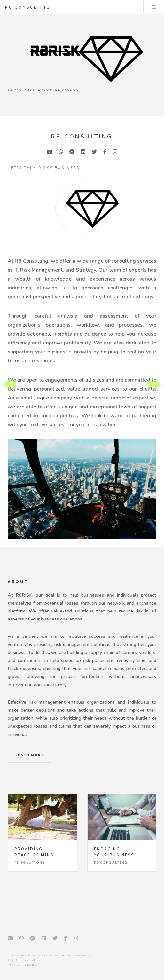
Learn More (30, 755)
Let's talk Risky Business (43, 90)
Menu (154, 7)
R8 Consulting (28, 8)
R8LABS (29, 960)
